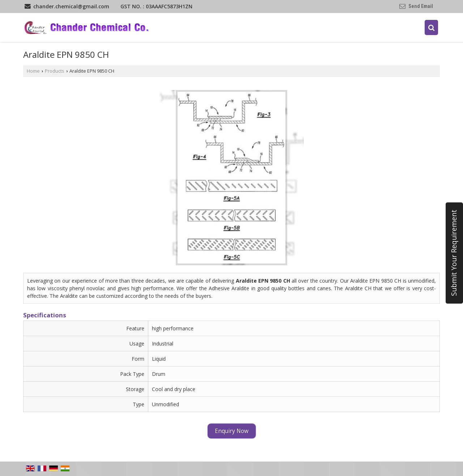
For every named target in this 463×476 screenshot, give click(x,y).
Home (33, 71)
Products (55, 71)
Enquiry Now (232, 431)
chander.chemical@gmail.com (71, 6)
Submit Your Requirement (454, 253)
